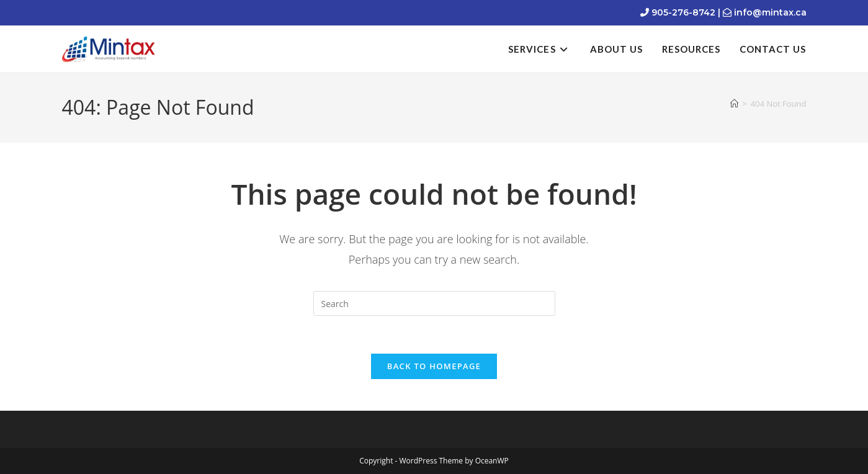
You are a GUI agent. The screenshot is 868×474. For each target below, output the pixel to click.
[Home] (734, 104)
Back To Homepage (434, 366)
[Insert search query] (434, 303)
